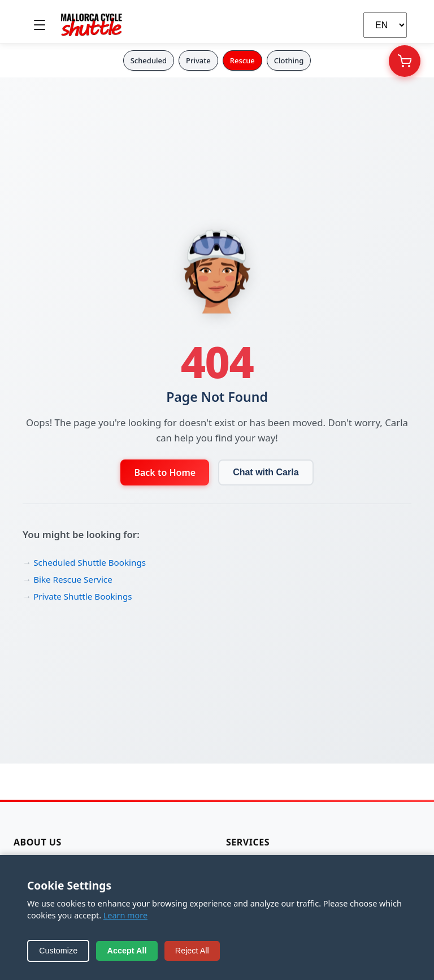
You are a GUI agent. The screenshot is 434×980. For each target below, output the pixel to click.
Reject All (192, 951)
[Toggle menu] (40, 25)
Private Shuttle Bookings (83, 596)
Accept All (127, 951)
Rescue (242, 60)
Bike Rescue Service (73, 579)
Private (198, 60)
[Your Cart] (405, 61)
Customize (58, 951)
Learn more (125, 915)
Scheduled (149, 60)
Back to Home (165, 472)
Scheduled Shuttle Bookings (90, 562)
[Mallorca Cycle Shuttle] (92, 25)
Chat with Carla (266, 472)
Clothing (289, 60)
